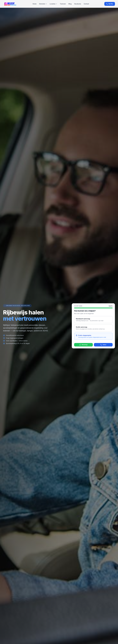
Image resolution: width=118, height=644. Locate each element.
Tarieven (63, 4)
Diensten (43, 4)
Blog (70, 4)
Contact (86, 4)
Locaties (53, 4)
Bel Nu (110, 4)
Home (35, 4)
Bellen (103, 345)
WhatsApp (83, 345)
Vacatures (78, 4)
